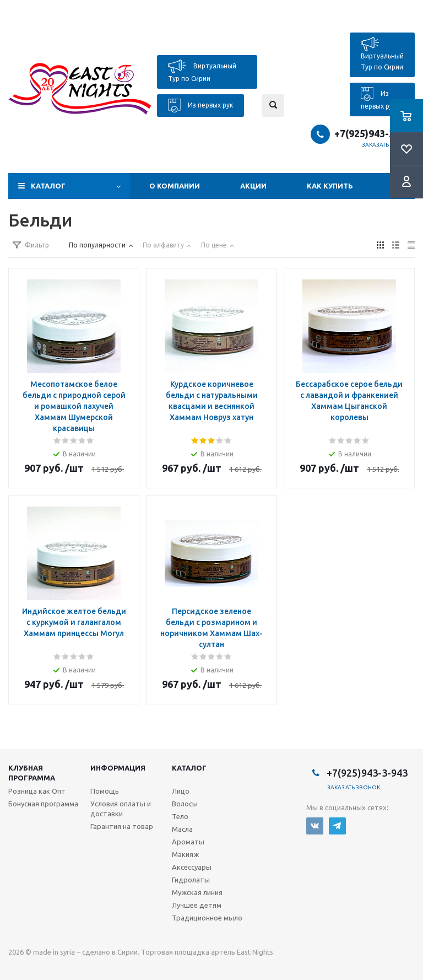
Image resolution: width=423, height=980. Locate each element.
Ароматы (188, 842)
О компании (175, 186)
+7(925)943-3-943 (375, 133)
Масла (182, 829)
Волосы (185, 804)
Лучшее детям (197, 905)
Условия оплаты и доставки (121, 809)
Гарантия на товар (122, 826)
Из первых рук (200, 106)
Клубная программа (32, 773)
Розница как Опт (37, 791)
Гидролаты (191, 880)
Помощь (105, 791)
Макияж (185, 854)
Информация (118, 768)
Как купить (330, 186)
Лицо (181, 791)
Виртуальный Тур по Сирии (202, 71)
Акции (253, 186)
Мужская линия (197, 892)
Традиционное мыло (207, 918)
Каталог (48, 186)
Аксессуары (192, 867)
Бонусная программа (43, 804)
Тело (180, 816)
